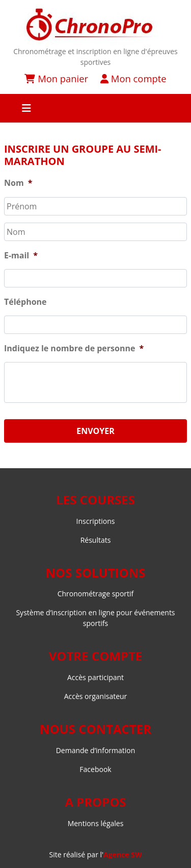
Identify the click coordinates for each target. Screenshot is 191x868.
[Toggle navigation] (95, 108)
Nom (18, 183)
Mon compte (133, 78)
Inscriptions (96, 521)
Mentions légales (96, 823)
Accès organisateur (96, 696)
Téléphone (25, 302)
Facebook (95, 769)
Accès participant (95, 677)
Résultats (96, 540)
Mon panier (56, 78)
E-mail (21, 256)
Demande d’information (96, 750)
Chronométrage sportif (96, 594)
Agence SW (122, 854)
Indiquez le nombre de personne (74, 348)
